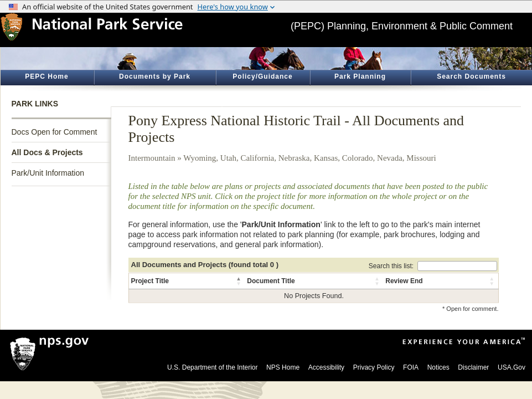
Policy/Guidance (262, 76)
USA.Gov (512, 367)
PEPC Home (47, 76)
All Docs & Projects (47, 152)
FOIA (411, 367)
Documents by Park (155, 76)
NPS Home (283, 367)
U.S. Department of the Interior (212, 367)
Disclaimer (473, 367)
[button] (239, 281)
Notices (438, 367)
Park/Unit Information (48, 173)
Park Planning (360, 76)
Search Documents (471, 76)
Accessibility (326, 367)
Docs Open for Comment (55, 132)
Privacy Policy (374, 367)
